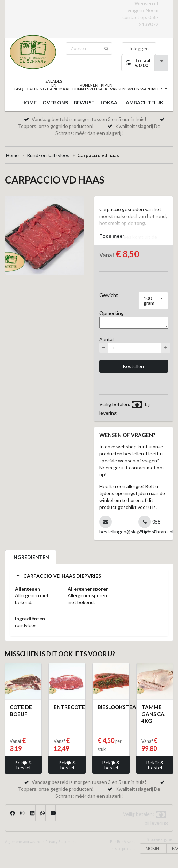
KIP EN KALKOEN (107, 87)
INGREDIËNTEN (31, 557)
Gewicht (109, 295)
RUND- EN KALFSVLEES (89, 87)
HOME (29, 102)
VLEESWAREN (142, 89)
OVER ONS (55, 102)
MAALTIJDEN (72, 89)
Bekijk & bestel (23, 765)
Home (12, 155)
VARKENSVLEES (124, 89)
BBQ (19, 89)
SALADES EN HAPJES (54, 85)
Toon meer (112, 236)
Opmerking (111, 313)
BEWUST (84, 102)
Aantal (106, 339)
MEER (160, 89)
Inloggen (139, 48)
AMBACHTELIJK (145, 102)
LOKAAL (110, 102)
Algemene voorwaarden (25, 842)
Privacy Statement (61, 842)
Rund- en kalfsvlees (48, 155)
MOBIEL (153, 848)
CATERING (36, 89)
